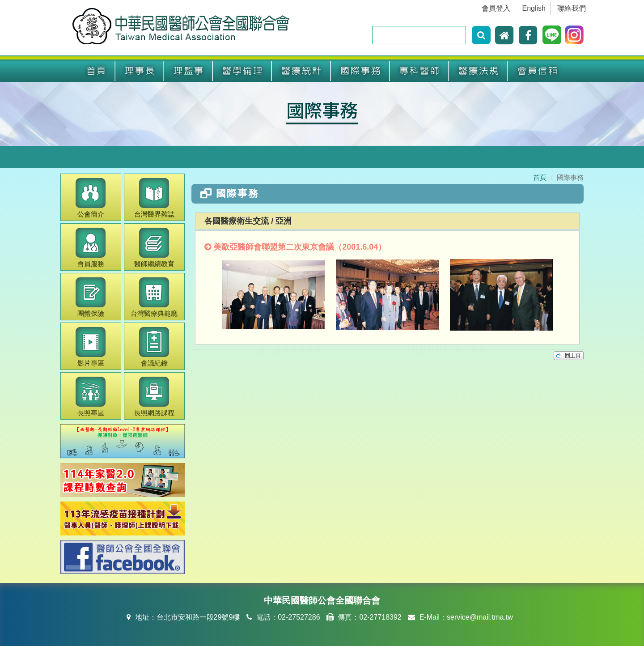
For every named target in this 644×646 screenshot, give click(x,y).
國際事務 (360, 71)
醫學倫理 (242, 71)
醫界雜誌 (154, 198)
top (569, 356)
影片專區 (91, 347)
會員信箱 (538, 71)
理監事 (189, 71)
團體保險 (91, 297)
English (534, 8)
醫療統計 (301, 71)
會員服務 (91, 248)
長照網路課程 (154, 397)
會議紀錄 (154, 347)
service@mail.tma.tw (480, 617)
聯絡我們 (572, 8)
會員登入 (496, 8)
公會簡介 (91, 198)
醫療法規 (479, 71)
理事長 (140, 71)
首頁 (96, 71)
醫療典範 (154, 297)
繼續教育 (154, 248)
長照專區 (91, 397)
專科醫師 (419, 71)
